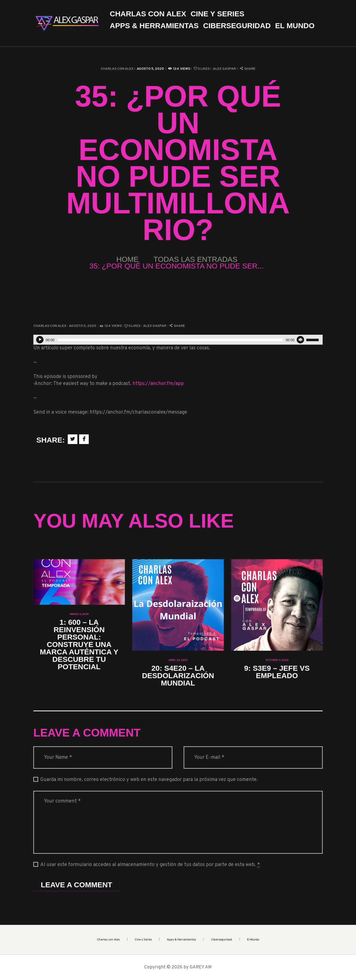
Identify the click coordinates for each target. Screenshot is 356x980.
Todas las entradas (196, 259)
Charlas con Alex (117, 69)
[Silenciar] (300, 340)
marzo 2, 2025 (79, 614)
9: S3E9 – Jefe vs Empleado (277, 672)
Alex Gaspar (225, 69)
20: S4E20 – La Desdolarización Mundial (178, 676)
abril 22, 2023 (178, 660)
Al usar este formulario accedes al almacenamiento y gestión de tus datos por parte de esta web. (150, 865)
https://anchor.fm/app (158, 384)
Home (128, 259)
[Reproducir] (40, 340)
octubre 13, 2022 (277, 660)
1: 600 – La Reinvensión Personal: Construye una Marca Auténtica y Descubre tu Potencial (79, 645)
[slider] (170, 340)
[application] (178, 340)
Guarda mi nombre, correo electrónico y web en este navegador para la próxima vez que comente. (149, 780)
